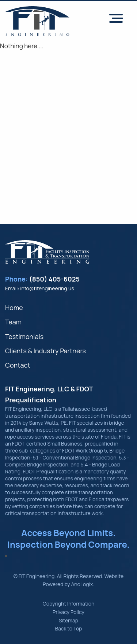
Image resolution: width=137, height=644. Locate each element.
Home (14, 308)
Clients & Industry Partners (45, 351)
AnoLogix (82, 584)
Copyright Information (69, 604)
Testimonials (24, 336)
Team (13, 322)
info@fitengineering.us (47, 288)
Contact (18, 365)
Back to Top (68, 628)
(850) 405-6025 (55, 279)
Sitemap (68, 620)
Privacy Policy (68, 612)
